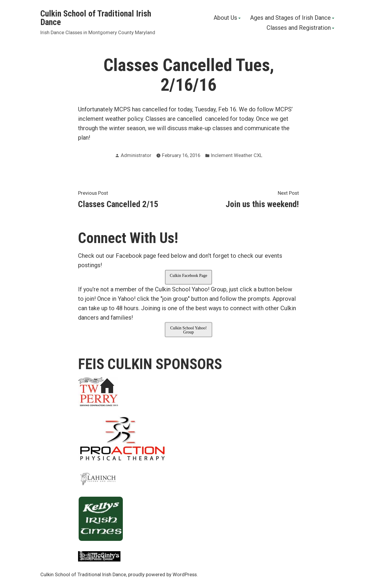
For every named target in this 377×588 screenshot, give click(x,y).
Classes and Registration (299, 28)
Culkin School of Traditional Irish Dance (96, 18)
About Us (225, 18)
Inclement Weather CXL (237, 155)
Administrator (136, 155)
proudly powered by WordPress (162, 575)
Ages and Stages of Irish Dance (290, 18)
